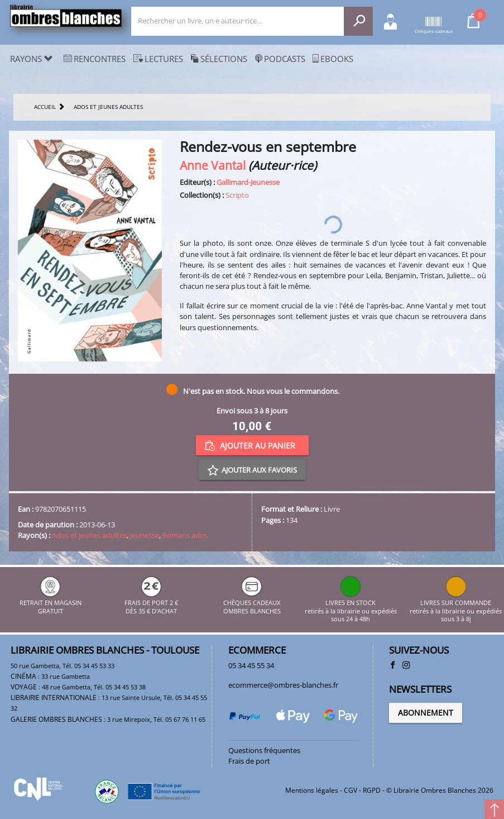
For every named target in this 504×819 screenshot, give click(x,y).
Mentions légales (312, 790)
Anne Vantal (213, 165)
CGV (351, 790)
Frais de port (249, 761)
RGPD (372, 790)
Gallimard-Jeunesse (248, 182)
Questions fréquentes (264, 750)
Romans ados (185, 535)
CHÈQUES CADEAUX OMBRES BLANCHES (252, 603)
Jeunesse (145, 535)
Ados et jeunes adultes (89, 535)
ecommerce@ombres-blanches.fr (283, 685)
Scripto (237, 195)
